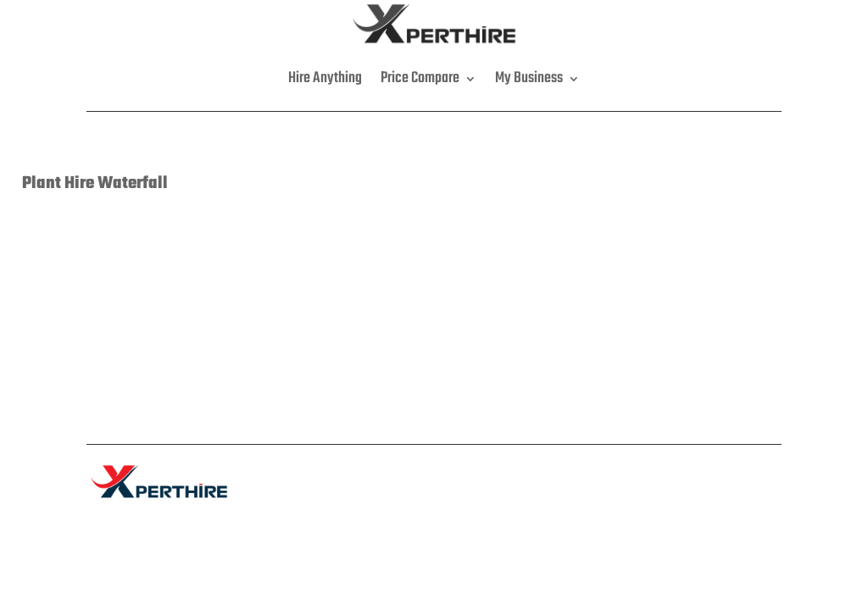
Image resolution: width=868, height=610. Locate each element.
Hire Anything (325, 78)
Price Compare (420, 78)
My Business (529, 78)
